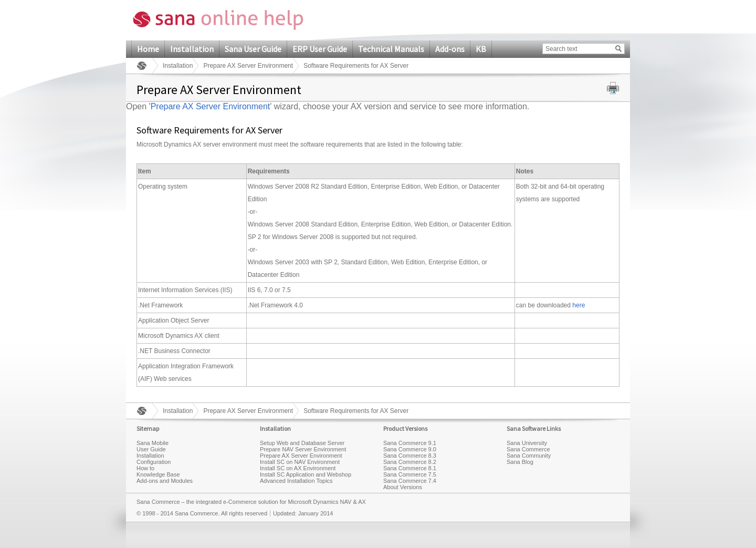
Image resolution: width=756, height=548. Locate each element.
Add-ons (450, 49)
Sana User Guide (253, 49)
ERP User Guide (320, 49)
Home (148, 49)
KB (481, 49)
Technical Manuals (391, 49)
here (579, 305)
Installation (192, 49)
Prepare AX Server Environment (248, 66)
